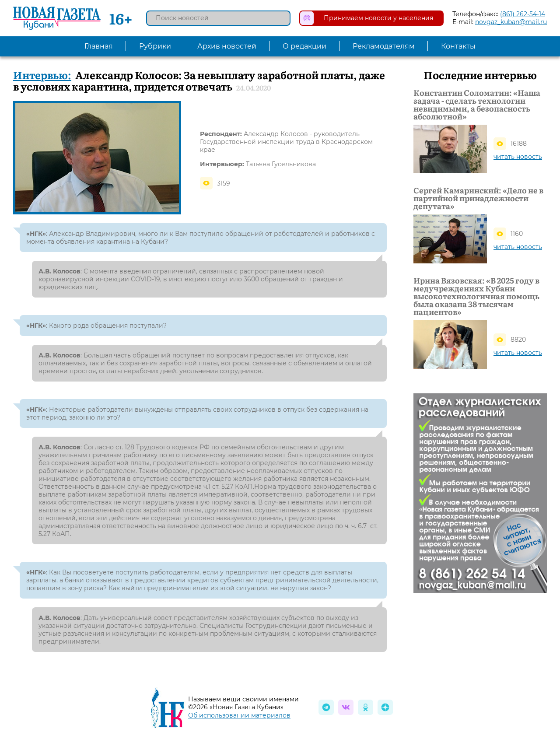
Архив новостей (227, 46)
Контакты (458, 46)
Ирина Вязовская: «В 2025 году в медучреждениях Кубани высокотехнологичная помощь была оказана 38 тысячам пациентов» (476, 296)
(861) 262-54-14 (523, 14)
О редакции (304, 46)
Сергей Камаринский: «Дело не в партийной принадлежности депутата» (478, 198)
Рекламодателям (384, 46)
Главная (99, 46)
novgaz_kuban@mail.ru (511, 22)
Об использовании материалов (239, 715)
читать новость (518, 157)
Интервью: (42, 75)
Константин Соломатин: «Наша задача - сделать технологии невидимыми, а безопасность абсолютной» (477, 105)
